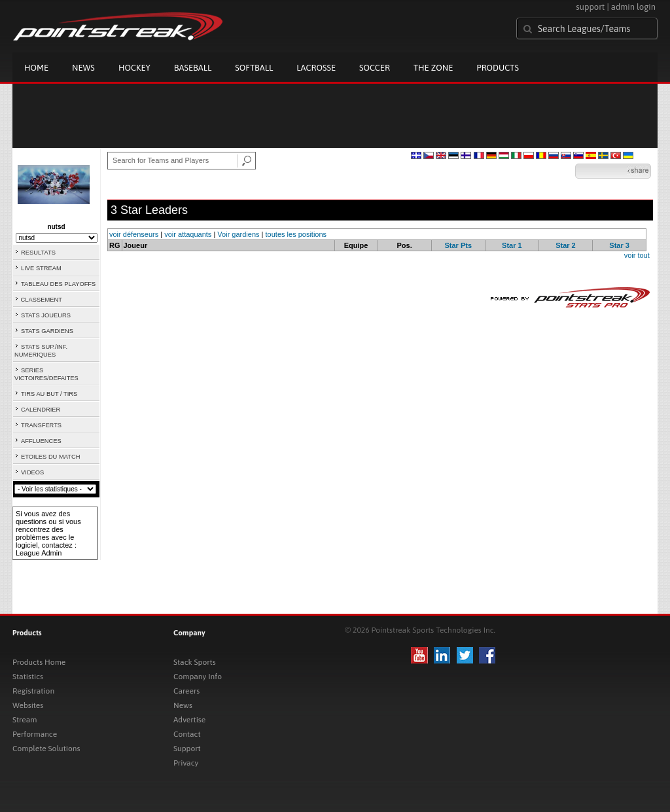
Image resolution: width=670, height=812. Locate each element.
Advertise (189, 720)
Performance (35, 734)
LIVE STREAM (41, 268)
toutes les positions (296, 234)
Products (498, 68)
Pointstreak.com (118, 27)
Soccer (375, 68)
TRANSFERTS (41, 425)
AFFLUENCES (41, 441)
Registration (33, 691)
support (590, 7)
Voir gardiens (238, 234)
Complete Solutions (46, 749)
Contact (187, 734)
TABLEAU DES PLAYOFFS (58, 284)
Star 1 (512, 245)
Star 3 (619, 245)
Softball (254, 68)
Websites (28, 705)
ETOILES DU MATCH (50, 457)
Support (187, 749)
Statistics (28, 677)
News (83, 68)
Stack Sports (195, 662)
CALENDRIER (41, 410)
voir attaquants (188, 234)
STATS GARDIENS (47, 331)
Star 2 (566, 245)
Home (36, 68)
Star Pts (458, 245)
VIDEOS (32, 472)
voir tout (637, 255)
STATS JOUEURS (46, 315)
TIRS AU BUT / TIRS (49, 394)
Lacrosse (316, 68)
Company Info (198, 677)
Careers (186, 691)
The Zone (433, 68)
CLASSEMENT (42, 300)
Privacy (186, 763)
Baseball (193, 68)
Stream (25, 720)
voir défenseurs (134, 234)
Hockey (134, 68)
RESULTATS (38, 253)
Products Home (39, 662)
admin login (633, 7)
